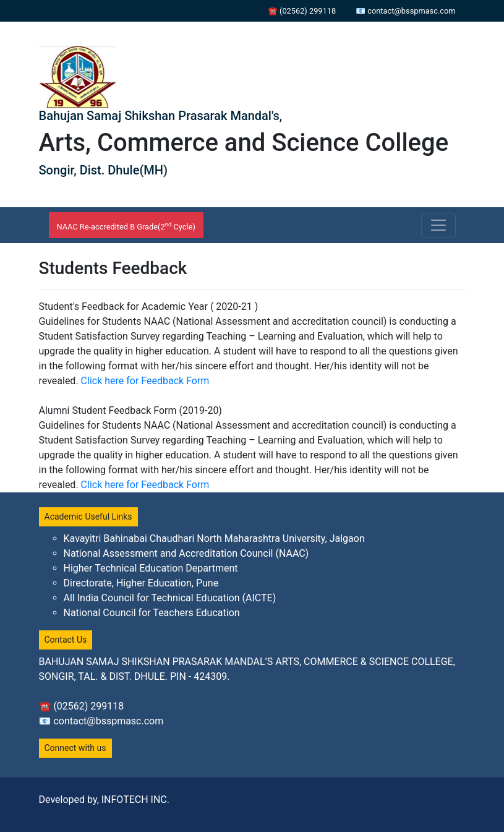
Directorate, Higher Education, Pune (141, 583)
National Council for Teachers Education (152, 613)
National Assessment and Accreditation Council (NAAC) (186, 553)
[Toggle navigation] (438, 225)
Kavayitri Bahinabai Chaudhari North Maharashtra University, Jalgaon (214, 538)
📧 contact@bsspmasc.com (405, 11)
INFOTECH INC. (135, 800)
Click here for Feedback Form (145, 381)
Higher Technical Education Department (151, 568)
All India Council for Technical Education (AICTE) (170, 598)
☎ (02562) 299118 (302, 11)
